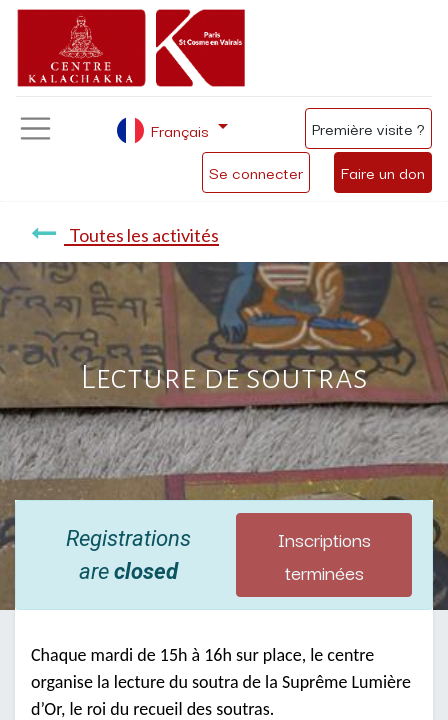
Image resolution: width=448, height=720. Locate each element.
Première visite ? (368, 128)
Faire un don (383, 172)
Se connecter (256, 172)
